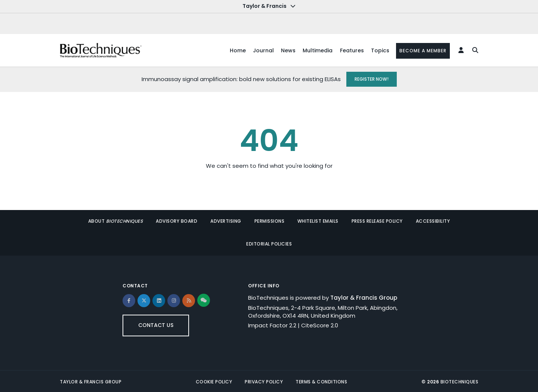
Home (235, 50)
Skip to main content (28, 7)
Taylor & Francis (269, 6)
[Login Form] (460, 50)
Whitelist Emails (318, 221)
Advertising (226, 221)
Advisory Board (177, 221)
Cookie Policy (214, 381)
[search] (473, 50)
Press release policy (376, 221)
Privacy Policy (264, 381)
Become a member (422, 50)
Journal (261, 50)
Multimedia (316, 50)
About (117, 221)
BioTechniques (460, 381)
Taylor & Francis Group (364, 297)
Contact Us (156, 324)
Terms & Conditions (321, 381)
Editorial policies (269, 243)
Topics (379, 50)
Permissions (270, 221)
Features (350, 50)
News (286, 50)
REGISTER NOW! (372, 79)
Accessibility (432, 221)
